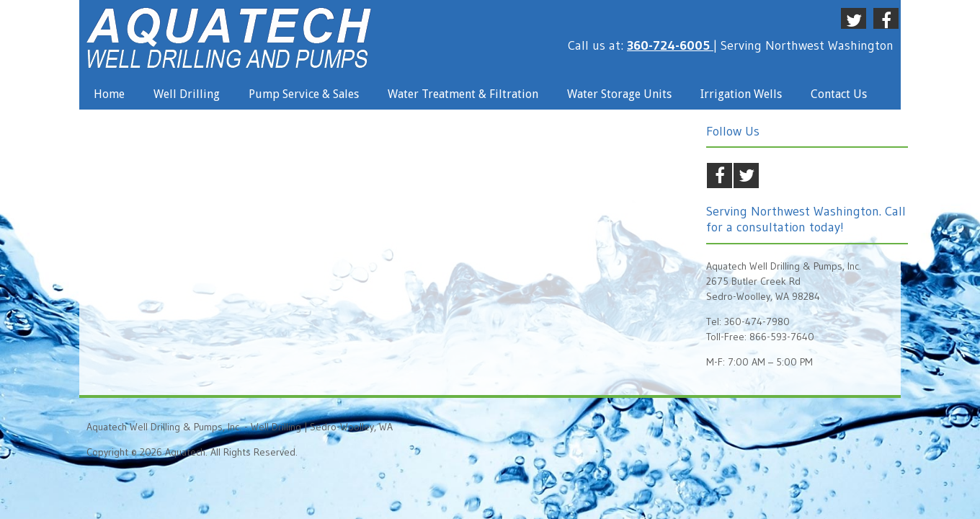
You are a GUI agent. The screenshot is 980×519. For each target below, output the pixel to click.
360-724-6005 (670, 45)
